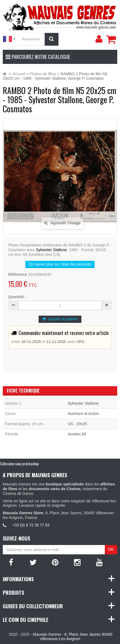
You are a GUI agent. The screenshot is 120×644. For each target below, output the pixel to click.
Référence (18, 274)
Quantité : (17, 297)
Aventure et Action (83, 414)
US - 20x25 (77, 424)
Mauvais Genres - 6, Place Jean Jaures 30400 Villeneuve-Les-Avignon (73, 637)
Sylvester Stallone (51, 250)
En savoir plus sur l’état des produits (60, 264)
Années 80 (77, 434)
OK (111, 549)
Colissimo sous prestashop (19, 463)
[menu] (99, 39)
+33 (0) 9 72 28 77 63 (31, 525)
